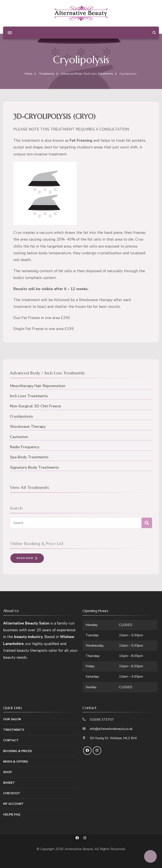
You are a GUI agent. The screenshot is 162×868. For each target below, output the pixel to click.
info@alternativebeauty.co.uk (111, 729)
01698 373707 (102, 720)
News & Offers (16, 762)
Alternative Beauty (79, 849)
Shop (7, 772)
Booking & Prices (18, 751)
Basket (9, 783)
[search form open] (154, 33)
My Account (13, 804)
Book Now (25, 558)
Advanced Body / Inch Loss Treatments (47, 373)
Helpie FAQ (12, 815)
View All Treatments (29, 488)
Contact (11, 740)
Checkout (12, 793)
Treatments (14, 730)
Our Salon (12, 719)
